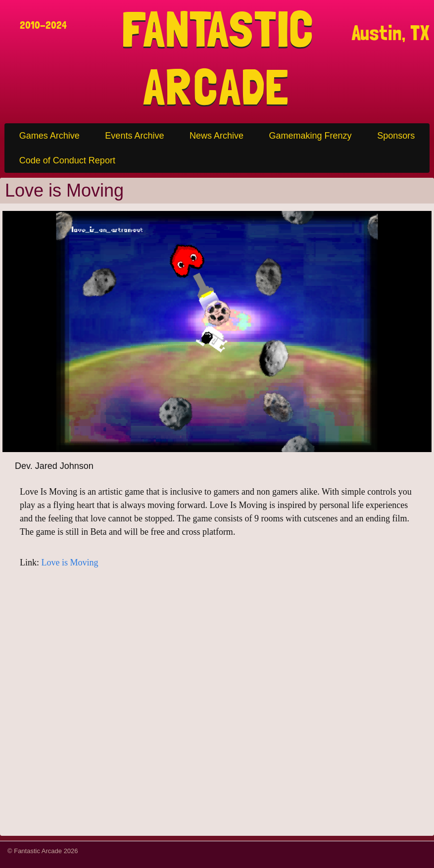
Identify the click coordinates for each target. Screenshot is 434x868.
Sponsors (396, 136)
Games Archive (49, 136)
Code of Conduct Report (67, 160)
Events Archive (134, 136)
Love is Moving (70, 562)
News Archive (217, 136)
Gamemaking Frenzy (311, 136)
